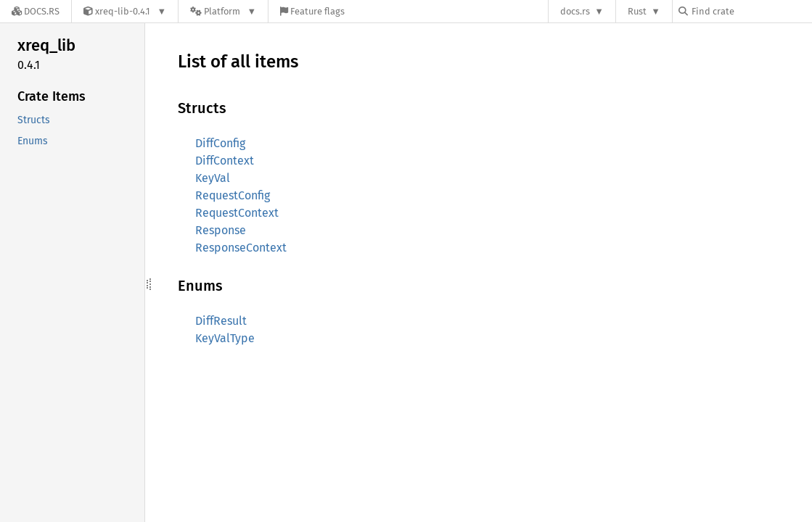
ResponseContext (241, 248)
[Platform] (223, 11)
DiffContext (225, 161)
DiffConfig (220, 143)
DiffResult (221, 321)
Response (221, 230)
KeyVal (213, 178)
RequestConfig (233, 195)
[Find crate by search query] (751, 11)
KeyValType (225, 338)
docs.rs (575, 11)
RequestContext (237, 213)
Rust (637, 11)
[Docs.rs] (36, 11)
